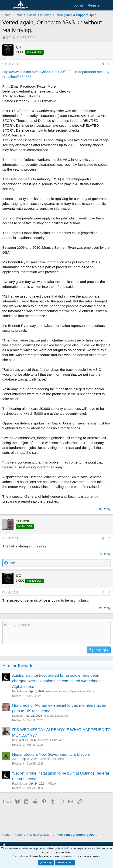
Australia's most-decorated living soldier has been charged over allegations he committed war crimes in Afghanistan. (58, 681)
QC (9, 37)
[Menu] (6, 5)
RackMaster (20, 691)
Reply (107, 509)
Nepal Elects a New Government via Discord (51, 754)
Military (52, 784)
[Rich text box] (56, 633)
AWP (15, 759)
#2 (109, 538)
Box (15, 740)
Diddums (18, 716)
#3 (109, 593)
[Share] (103, 64)
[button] (5, 845)
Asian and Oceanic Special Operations (70, 691)
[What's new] (108, 5)
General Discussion (56, 716)
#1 (109, 64)
